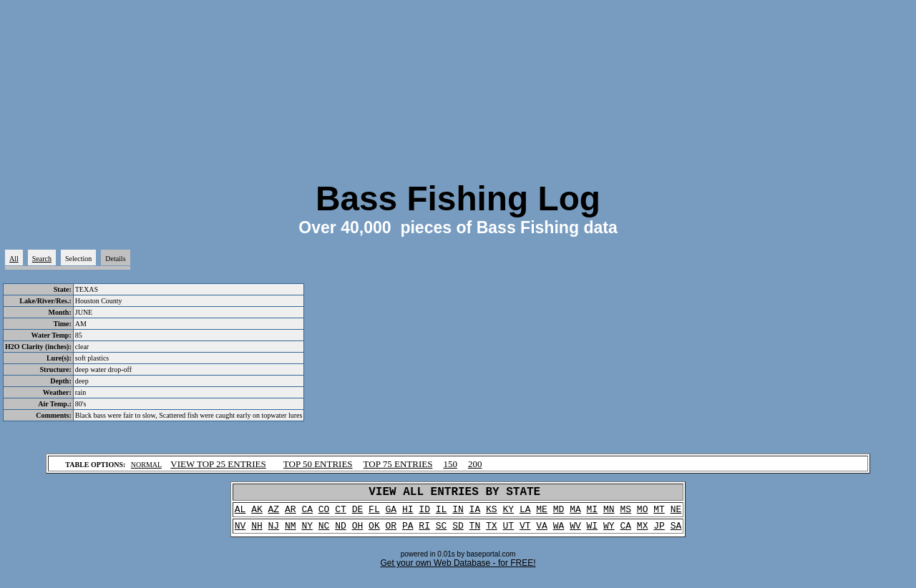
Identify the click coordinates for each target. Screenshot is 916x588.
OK (374, 532)
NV (240, 532)
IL (442, 514)
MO (643, 514)
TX (492, 532)
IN (458, 514)
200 (475, 464)
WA (559, 532)
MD (559, 514)
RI (424, 532)
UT (508, 532)
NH (257, 532)
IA (475, 514)
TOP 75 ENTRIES (398, 464)
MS (625, 514)
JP (659, 532)
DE (358, 514)
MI (593, 514)
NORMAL (146, 465)
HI (408, 514)
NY (307, 532)
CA (307, 514)
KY (508, 514)
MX (643, 532)
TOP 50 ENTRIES (318, 464)
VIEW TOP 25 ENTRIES (218, 464)
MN (609, 514)
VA (542, 532)
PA (408, 532)
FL (374, 514)
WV (575, 532)
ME (542, 514)
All (14, 259)
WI (593, 532)
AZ (274, 514)
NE (676, 514)
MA (575, 514)
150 (450, 464)
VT (525, 532)
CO (324, 514)
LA (525, 514)
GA (391, 514)
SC (442, 532)
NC (324, 532)
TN (475, 532)
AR (291, 514)
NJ (274, 532)
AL (240, 514)
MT (659, 514)
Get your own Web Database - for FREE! (458, 570)
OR (391, 532)
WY (609, 532)
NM (291, 532)
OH (358, 532)
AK (257, 514)
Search (42, 259)
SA (676, 532)
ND (341, 532)
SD (458, 532)
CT (341, 514)
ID (424, 514)
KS (492, 514)
